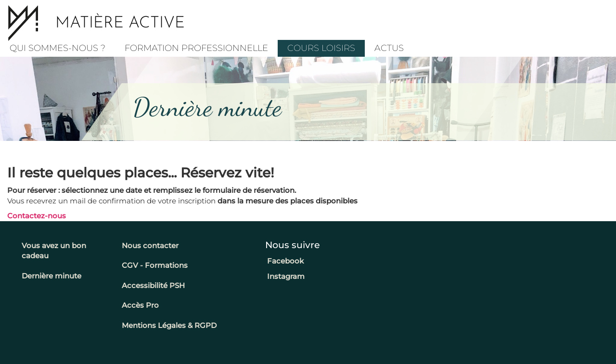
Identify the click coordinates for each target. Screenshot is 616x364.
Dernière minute (51, 276)
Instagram (285, 276)
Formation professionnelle (196, 48)
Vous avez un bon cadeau (54, 251)
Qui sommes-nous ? (58, 48)
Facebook (284, 261)
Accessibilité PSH (153, 285)
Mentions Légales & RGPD (169, 325)
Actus (389, 48)
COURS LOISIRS (321, 48)
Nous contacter (150, 245)
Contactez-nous (37, 216)
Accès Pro (140, 305)
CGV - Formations (155, 265)
